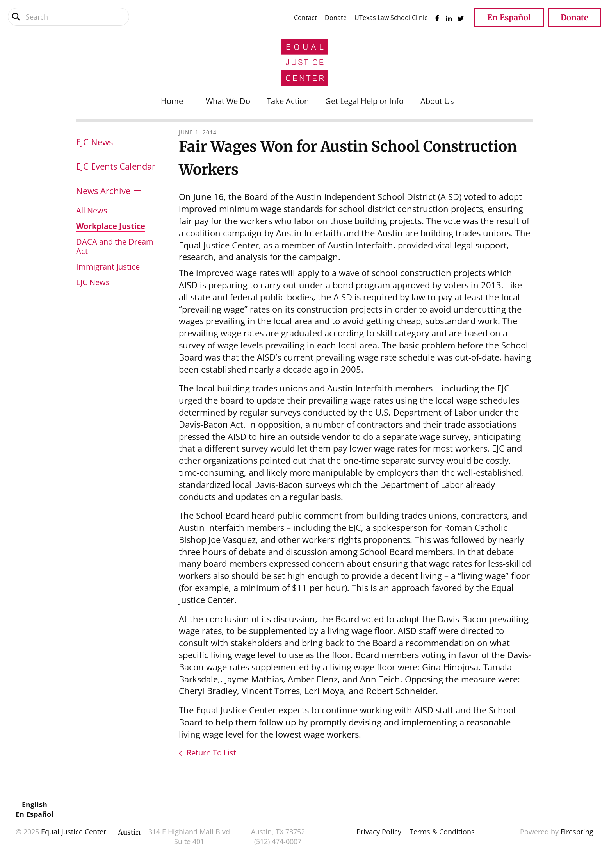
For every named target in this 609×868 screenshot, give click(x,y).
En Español (509, 17)
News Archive (103, 191)
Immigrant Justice (108, 267)
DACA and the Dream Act (115, 246)
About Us (437, 101)
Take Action (288, 101)
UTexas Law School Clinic (391, 18)
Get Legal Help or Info (364, 101)
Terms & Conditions (442, 832)
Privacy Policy (379, 832)
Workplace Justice (111, 226)
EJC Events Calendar (116, 166)
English (35, 804)
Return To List (210, 753)
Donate (336, 18)
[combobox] (69, 17)
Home (172, 101)
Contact (305, 18)
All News (92, 210)
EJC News (94, 142)
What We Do (228, 101)
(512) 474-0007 (278, 841)
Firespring (577, 832)
